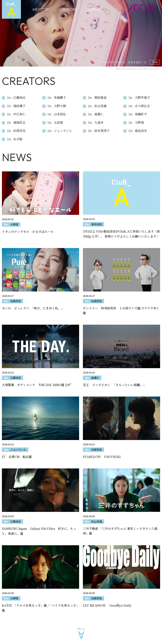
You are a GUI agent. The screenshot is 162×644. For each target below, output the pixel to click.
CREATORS (68, 10)
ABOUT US (40, 10)
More (81, 633)
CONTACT (95, 10)
